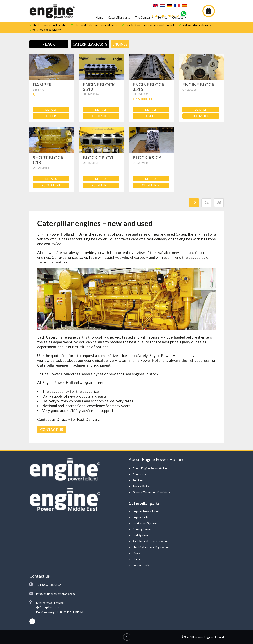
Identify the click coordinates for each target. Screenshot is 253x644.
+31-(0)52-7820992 (49, 585)
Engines (120, 44)
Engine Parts (141, 517)
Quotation (101, 116)
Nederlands (163, 6)
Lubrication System (145, 523)
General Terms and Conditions (152, 492)
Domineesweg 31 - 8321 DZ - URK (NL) (60, 612)
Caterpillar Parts (90, 44)
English (156, 6)
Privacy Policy (141, 486)
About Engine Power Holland (151, 468)
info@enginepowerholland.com (56, 594)
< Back (49, 44)
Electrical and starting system (151, 547)
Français (177, 6)
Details (51, 110)
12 (194, 203)
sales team (88, 257)
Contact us (140, 474)
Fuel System (140, 535)
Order (51, 116)
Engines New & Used (146, 511)
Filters (136, 553)
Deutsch (170, 6)
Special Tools (141, 565)
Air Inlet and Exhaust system (151, 541)
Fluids (136, 559)
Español (184, 6)
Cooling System (142, 529)
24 (206, 203)
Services (138, 480)
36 (219, 203)
